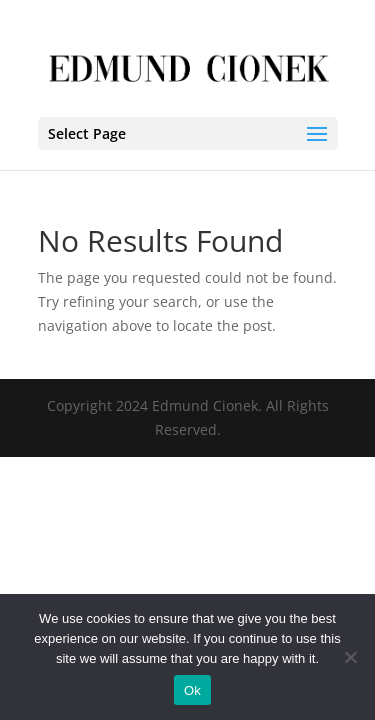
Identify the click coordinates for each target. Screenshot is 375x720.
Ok (192, 690)
